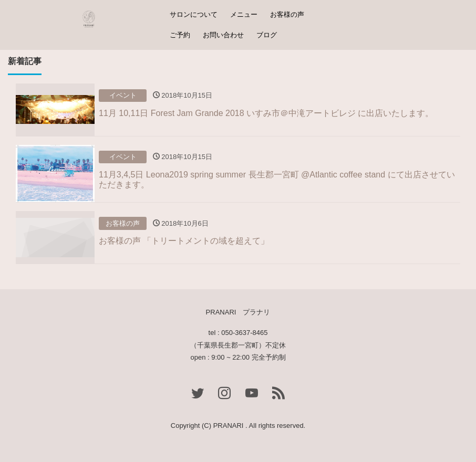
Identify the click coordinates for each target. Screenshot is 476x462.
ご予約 (180, 35)
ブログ (267, 35)
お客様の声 (287, 14)
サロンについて (194, 14)
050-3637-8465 (244, 333)
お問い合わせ (223, 35)
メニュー (244, 14)
